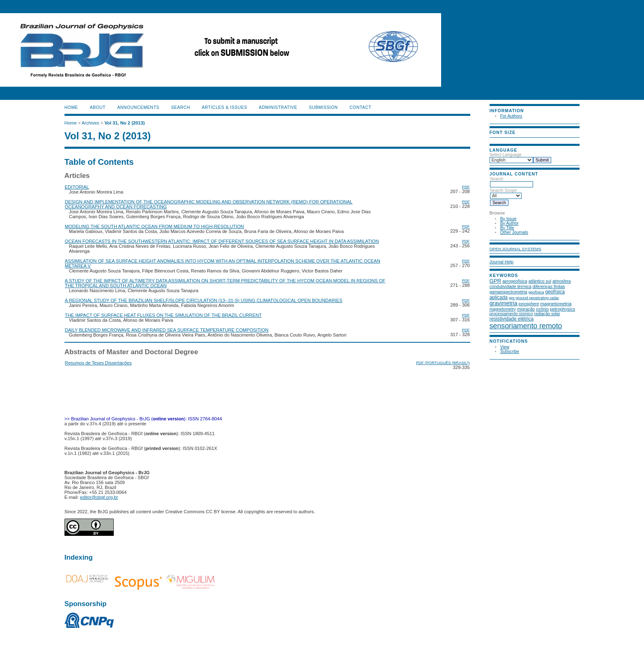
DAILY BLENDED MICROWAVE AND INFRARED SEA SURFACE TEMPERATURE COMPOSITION (167, 330)
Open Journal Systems (515, 249)
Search (512, 182)
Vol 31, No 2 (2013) (124, 123)
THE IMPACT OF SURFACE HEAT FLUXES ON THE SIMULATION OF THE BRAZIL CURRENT (163, 315)
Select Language (506, 155)
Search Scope (506, 193)
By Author (509, 223)
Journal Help (501, 262)
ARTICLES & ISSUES (224, 107)
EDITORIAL (77, 187)
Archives (91, 123)
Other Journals (514, 232)
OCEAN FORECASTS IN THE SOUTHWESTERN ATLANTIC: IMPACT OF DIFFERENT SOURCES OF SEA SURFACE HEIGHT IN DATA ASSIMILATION (222, 241)
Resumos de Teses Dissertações (98, 363)
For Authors (511, 116)
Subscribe (510, 352)
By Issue (508, 219)
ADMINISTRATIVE (278, 107)
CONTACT (360, 107)
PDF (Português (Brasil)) (443, 363)
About (98, 107)
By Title (507, 228)
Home (71, 107)
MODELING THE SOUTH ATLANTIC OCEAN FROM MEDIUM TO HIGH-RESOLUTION (154, 226)
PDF (466, 187)
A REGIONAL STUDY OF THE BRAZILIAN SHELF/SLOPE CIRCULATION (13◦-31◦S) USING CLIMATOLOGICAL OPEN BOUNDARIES (204, 300)
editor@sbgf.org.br (99, 497)
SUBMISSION (323, 107)
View (505, 347)
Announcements (138, 107)
